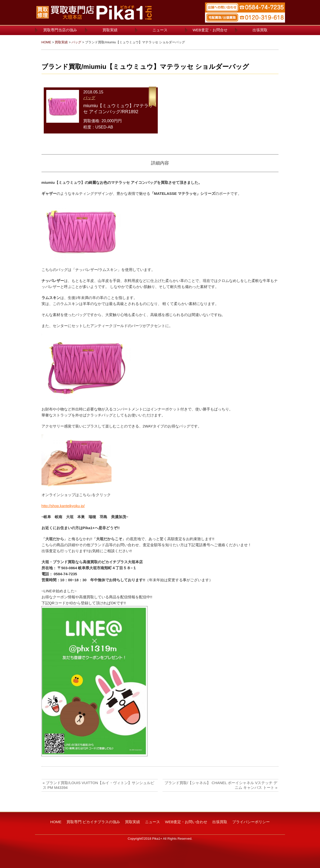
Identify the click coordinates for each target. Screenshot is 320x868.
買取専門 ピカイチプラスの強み (93, 822)
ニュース (160, 30)
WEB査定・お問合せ (210, 30)
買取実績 (110, 30)
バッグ (76, 42)
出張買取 (260, 30)
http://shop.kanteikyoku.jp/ (63, 506)
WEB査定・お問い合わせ (186, 822)
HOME (46, 42)
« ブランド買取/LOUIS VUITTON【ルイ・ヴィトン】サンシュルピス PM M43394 (98, 785)
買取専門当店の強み (60, 30)
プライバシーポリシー (251, 822)
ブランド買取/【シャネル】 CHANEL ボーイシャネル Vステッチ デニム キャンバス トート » (221, 785)
